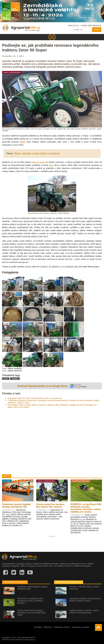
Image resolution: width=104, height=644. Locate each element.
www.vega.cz (30, 640)
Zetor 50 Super (38, 162)
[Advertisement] (52, 440)
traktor (23, 142)
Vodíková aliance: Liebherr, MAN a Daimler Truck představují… (84, 612)
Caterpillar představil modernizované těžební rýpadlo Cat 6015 (85, 600)
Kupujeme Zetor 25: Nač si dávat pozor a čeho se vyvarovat (35, 398)
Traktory (15, 379)
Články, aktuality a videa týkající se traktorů (37, 153)
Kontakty (38, 627)
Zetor (51, 165)
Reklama (48, 627)
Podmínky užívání (62, 627)
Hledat (97, 29)
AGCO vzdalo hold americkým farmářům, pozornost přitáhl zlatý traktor (31, 613)
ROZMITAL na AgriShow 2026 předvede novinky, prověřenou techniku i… (30, 601)
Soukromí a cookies (81, 627)
